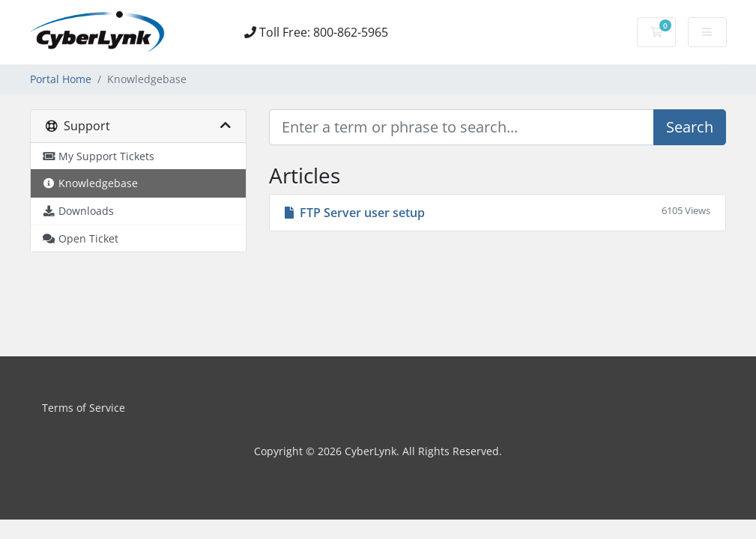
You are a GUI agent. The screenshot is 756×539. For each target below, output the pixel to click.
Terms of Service (84, 408)
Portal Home (61, 79)
